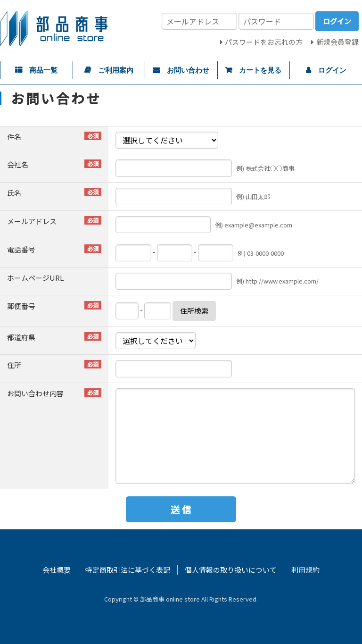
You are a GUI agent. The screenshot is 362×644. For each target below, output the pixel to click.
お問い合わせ (188, 70)
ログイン (332, 70)
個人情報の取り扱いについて (231, 570)
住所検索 (194, 311)
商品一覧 (43, 70)
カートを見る (260, 70)
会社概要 (57, 570)
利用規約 (305, 570)
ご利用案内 (116, 70)
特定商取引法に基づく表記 (128, 570)
